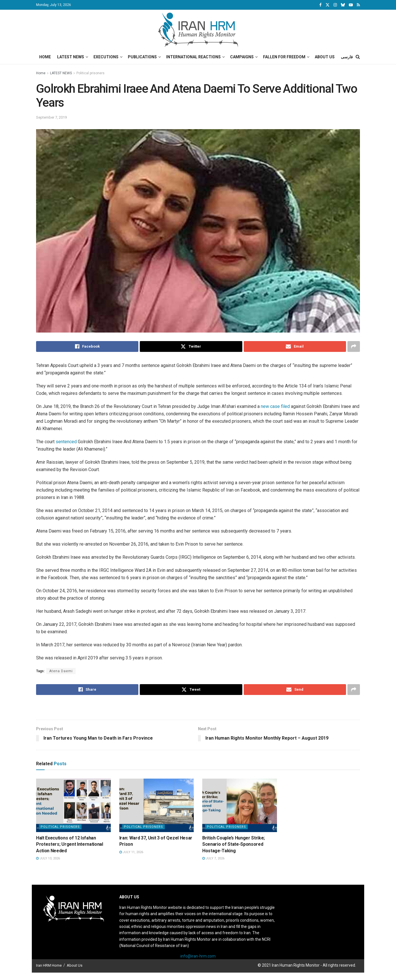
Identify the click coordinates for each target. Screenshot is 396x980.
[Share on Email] (295, 346)
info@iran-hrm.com (198, 956)
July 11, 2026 (131, 852)
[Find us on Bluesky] (343, 5)
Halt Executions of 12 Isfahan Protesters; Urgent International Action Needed (70, 844)
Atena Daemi (61, 671)
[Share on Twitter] (191, 346)
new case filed (275, 406)
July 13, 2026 (48, 858)
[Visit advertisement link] (198, 708)
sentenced (67, 442)
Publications (142, 57)
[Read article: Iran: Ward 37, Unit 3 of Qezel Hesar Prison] (157, 805)
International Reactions (193, 57)
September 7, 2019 (51, 117)
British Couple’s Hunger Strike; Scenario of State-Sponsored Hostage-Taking (234, 844)
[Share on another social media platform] (354, 346)
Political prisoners (90, 73)
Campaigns (242, 57)
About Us (325, 57)
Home (45, 57)
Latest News (71, 57)
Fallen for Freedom (284, 57)
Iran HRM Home (49, 965)
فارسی (347, 57)
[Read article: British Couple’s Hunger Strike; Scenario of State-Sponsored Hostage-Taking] (240, 805)
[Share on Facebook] (87, 346)
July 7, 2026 (213, 858)
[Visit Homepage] (198, 30)
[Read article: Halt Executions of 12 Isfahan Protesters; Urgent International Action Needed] (73, 805)
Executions (106, 57)
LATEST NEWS (61, 73)
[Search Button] (358, 57)
